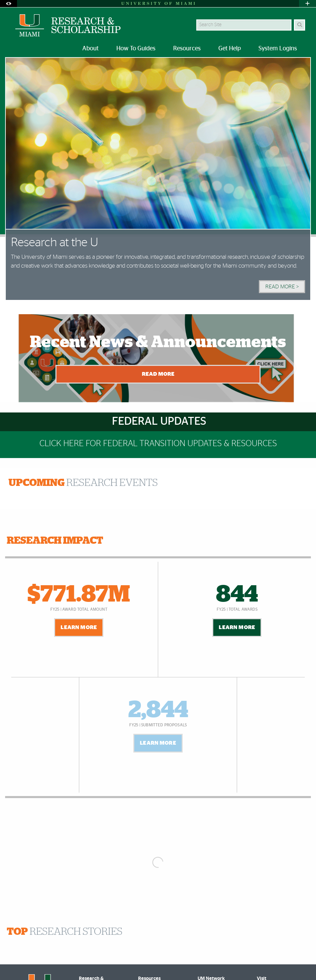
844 (237, 595)
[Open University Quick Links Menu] (307, 4)
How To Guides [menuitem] (136, 49)
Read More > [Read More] (282, 287)
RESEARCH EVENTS (83, 483)
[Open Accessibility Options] (9, 4)
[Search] (300, 25)
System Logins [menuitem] (278, 49)
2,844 (158, 710)
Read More (158, 374)
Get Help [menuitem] (230, 49)
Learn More (79, 627)
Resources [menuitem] (187, 49)
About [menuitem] (90, 49)
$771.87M (79, 595)
